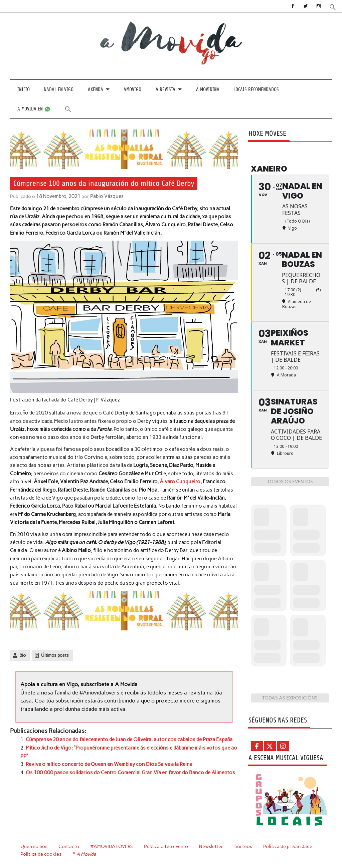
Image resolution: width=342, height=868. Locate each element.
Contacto (69, 846)
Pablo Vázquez (105, 196)
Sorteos (244, 846)
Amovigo (132, 90)
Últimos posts (55, 655)
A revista (165, 90)
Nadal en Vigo (59, 90)
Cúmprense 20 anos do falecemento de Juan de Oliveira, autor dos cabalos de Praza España (129, 739)
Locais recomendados (256, 90)
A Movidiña (208, 90)
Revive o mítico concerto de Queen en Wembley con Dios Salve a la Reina (109, 763)
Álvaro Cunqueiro (180, 481)
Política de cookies (41, 854)
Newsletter (212, 846)
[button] (333, 7)
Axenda (96, 90)
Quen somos (34, 846)
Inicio (24, 90)
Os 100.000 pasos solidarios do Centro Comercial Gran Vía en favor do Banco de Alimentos (130, 771)
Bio (23, 655)
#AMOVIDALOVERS (112, 846)
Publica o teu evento (167, 846)
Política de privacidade (289, 846)
